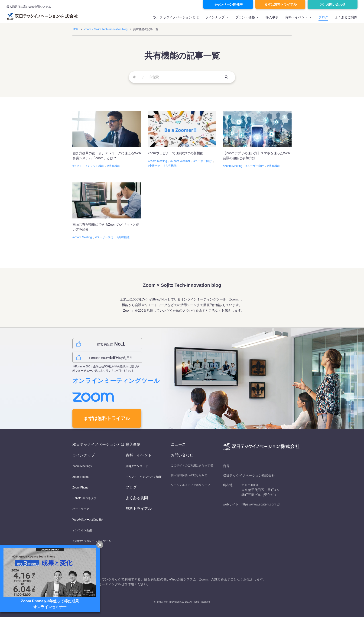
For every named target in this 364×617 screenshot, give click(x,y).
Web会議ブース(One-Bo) (88, 520)
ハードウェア (81, 509)
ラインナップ (215, 17)
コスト (78, 166)
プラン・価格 (245, 17)
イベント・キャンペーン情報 (144, 477)
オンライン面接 (82, 530)
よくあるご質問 (346, 17)
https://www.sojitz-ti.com (259, 504)
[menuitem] (176, 19)
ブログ (323, 17)
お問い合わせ (336, 4)
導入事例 (272, 17)
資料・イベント (139, 455)
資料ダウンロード (137, 466)
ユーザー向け (203, 161)
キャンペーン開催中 (228, 4)
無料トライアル (139, 509)
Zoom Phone (80, 488)
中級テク (155, 166)
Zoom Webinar (181, 161)
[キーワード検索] (182, 77)
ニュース (178, 444)
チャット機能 (96, 166)
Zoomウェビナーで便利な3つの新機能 (177, 153)
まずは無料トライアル (280, 4)
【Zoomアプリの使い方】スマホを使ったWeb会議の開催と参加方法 (256, 156)
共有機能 (114, 166)
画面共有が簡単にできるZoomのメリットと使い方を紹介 (106, 227)
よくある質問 (137, 498)
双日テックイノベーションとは (176, 17)
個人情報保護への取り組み (188, 475)
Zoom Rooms (81, 477)
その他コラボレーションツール (92, 541)
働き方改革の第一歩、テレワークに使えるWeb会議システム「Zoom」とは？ (107, 156)
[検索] (227, 77)
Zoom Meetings (82, 466)
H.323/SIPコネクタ (84, 498)
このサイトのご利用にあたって (190, 465)
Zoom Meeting (158, 161)
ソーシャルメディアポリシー (189, 485)
